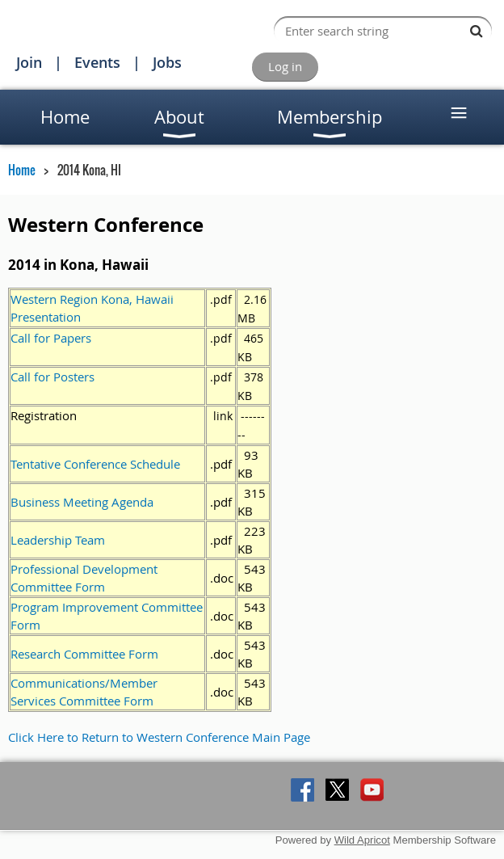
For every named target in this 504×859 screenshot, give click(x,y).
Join (29, 62)
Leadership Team (58, 540)
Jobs (167, 62)
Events (97, 62)
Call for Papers (51, 338)
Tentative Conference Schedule (95, 464)
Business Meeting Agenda (82, 502)
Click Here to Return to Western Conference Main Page (159, 737)
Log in (285, 66)
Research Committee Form (84, 654)
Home (22, 170)
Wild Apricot (362, 840)
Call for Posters (52, 377)
